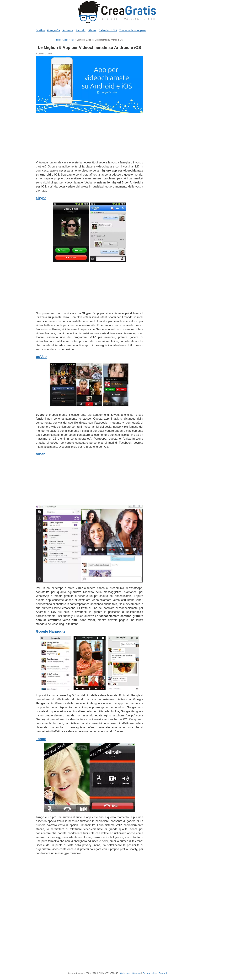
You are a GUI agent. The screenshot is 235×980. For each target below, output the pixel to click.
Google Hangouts (51, 631)
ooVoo (41, 357)
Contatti (163, 973)
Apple (66, 40)
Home (59, 40)
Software (68, 30)
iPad (73, 40)
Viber (40, 454)
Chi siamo (125, 973)
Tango (41, 739)
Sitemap (136, 973)
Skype (41, 198)
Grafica (40, 30)
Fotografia (53, 30)
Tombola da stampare (133, 30)
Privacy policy (150, 973)
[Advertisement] (89, 137)
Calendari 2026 (108, 30)
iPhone (92, 30)
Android (81, 30)
